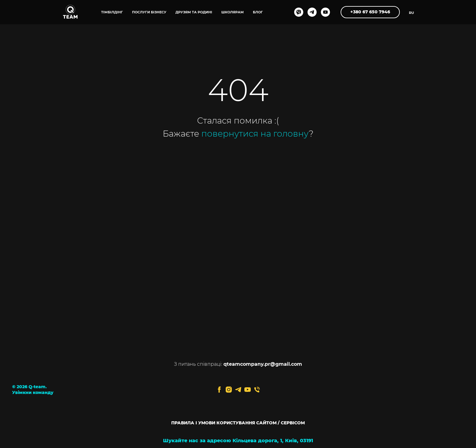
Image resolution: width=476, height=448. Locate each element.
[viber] (299, 12)
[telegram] (312, 12)
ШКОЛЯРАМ (233, 12)
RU (411, 13)
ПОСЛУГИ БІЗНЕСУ (149, 12)
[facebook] (219, 390)
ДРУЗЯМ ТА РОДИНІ (194, 12)
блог (258, 12)
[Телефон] (257, 390)
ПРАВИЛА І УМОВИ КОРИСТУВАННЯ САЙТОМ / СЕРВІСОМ (238, 423)
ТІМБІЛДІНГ (112, 12)
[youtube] (325, 12)
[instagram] (229, 390)
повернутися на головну (255, 134)
